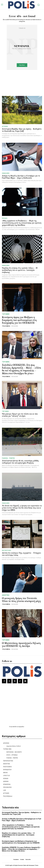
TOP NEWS (6, 314)
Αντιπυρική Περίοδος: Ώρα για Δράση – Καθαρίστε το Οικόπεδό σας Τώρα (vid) (22, 130)
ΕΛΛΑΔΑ (5, 218)
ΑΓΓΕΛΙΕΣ (5, 126)
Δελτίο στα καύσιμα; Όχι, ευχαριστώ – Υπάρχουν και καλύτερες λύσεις (21, 554)
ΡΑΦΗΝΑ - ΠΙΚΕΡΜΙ (8, 458)
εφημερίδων (21, 727)
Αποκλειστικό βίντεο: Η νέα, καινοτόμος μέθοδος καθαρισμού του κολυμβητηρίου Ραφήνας (20, 462)
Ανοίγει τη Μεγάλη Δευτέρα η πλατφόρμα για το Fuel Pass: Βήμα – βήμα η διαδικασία (21, 177)
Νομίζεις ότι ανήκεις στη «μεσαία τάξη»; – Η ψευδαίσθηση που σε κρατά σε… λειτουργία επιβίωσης (20, 270)
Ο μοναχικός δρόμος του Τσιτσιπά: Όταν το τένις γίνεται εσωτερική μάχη (21, 600)
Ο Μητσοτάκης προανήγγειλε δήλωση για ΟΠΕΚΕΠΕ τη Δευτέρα (21, 644)
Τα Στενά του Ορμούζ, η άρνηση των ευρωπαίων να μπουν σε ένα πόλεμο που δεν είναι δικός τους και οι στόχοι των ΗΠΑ (22, 508)
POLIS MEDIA (6, 326)
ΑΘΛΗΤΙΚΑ (6, 595)
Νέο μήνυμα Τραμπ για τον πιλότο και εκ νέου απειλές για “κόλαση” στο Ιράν (20, 415)
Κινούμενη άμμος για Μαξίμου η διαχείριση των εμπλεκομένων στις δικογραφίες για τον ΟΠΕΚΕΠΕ (19, 320)
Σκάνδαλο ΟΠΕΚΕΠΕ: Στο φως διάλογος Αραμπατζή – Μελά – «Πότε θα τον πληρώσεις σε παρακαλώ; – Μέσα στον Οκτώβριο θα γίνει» (21, 369)
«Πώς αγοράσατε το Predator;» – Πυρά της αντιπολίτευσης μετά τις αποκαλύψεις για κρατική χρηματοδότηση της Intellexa (22, 223)
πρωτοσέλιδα (13, 727)
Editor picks (6, 550)
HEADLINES (6, 173)
